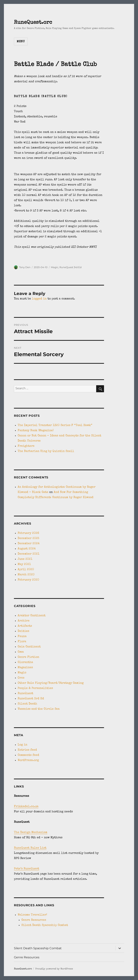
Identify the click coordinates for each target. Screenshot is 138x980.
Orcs (21, 678)
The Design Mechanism (31, 833)
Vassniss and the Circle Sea (39, 709)
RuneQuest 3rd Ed (70, 267)
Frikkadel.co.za (26, 807)
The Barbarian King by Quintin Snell (46, 451)
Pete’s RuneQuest (27, 869)
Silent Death (27, 704)
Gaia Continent (29, 647)
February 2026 (28, 533)
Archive (24, 621)
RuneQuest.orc (33, 23)
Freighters (26, 446)
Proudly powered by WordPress (54, 969)
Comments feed (28, 755)
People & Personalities (35, 688)
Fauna (22, 636)
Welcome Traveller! (32, 915)
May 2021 (24, 564)
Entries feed (27, 750)
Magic (55, 267)
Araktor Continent (32, 616)
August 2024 (27, 549)
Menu (21, 42)
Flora (22, 642)
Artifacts (25, 626)
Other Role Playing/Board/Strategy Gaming (51, 683)
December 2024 (29, 544)
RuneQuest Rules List (30, 848)
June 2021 (25, 559)
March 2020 (26, 575)
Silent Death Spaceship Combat (45, 925)
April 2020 (26, 570)
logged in (39, 299)
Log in (22, 745)
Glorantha (25, 662)
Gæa (21, 652)
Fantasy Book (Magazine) (36, 431)
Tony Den (25, 267)
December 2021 (29, 554)
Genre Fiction (28, 657)
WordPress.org (28, 760)
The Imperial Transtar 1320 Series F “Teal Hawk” (55, 425)
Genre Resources (34, 920)
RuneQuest (25, 694)
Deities (23, 631)
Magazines (25, 668)
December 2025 (29, 538)
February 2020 (28, 580)
